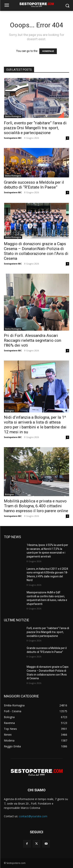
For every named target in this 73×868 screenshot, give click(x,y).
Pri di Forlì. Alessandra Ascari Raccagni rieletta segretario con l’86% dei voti (33, 340)
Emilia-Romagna (13, 116)
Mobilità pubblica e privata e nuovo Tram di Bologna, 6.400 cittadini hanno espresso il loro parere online (36, 506)
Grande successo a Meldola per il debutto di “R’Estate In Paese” (34, 185)
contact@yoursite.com (33, 816)
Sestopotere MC (13, 138)
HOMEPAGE (48, 51)
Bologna (9, 411)
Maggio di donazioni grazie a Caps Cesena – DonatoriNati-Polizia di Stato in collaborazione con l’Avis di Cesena (36, 251)
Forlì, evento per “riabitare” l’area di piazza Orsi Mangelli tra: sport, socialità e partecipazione (35, 128)
